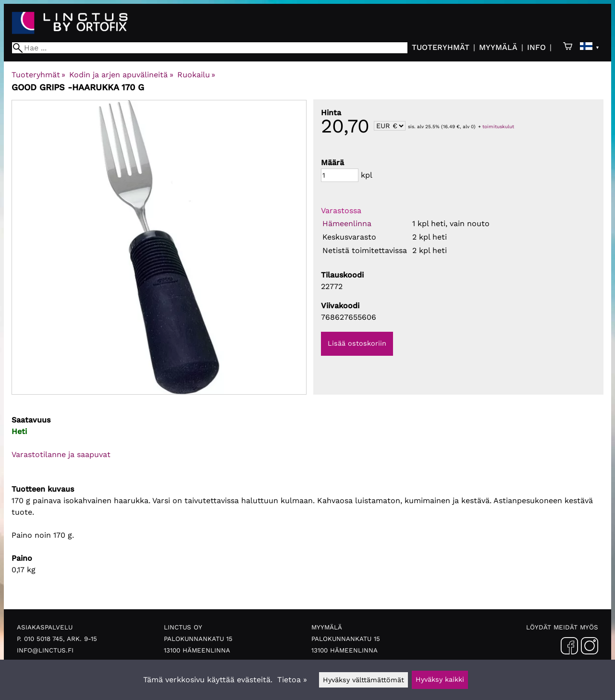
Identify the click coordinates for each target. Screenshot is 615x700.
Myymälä (498, 47)
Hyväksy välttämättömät (363, 680)
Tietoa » (292, 680)
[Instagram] (590, 648)
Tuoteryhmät (441, 47)
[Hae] (210, 48)
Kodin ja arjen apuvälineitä (121, 75)
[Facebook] (569, 648)
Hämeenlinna (347, 223)
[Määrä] (340, 175)
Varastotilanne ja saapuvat (61, 454)
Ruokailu (196, 75)
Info (536, 47)
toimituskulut (498, 127)
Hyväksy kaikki (440, 679)
